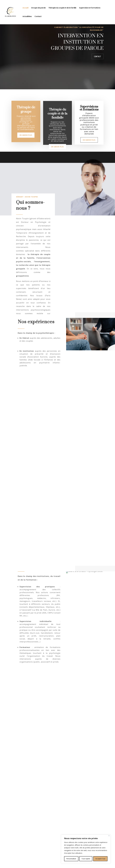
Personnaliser (71, 859)
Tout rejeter (86, 859)
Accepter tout (100, 859)
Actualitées (27, 17)
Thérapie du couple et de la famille (62, 8)
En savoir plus (26, 143)
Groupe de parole (38, 8)
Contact (38, 17)
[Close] (109, 836)
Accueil (25, 8)
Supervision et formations (90, 8)
